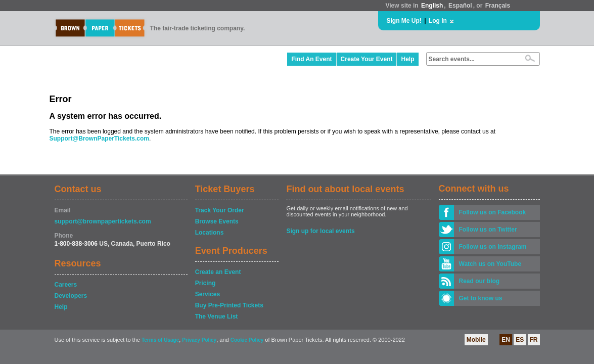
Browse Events (217, 221)
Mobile (476, 340)
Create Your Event (367, 59)
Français (498, 6)
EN (506, 340)
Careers (66, 285)
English (432, 6)
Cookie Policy (247, 340)
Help (407, 59)
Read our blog (479, 281)
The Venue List (217, 316)
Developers (71, 296)
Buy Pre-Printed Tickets (229, 305)
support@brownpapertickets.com (103, 221)
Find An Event (311, 59)
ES (520, 340)
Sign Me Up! (404, 21)
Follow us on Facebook (493, 212)
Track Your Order (220, 210)
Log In (438, 21)
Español (460, 6)
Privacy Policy (199, 340)
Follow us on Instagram (493, 247)
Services (208, 294)
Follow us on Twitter (488, 230)
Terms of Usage (160, 340)
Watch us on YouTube (490, 264)
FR (534, 340)
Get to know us (481, 298)
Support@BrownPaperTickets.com (100, 139)
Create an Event (218, 272)
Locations (210, 233)
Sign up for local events (320, 231)
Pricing (205, 283)
